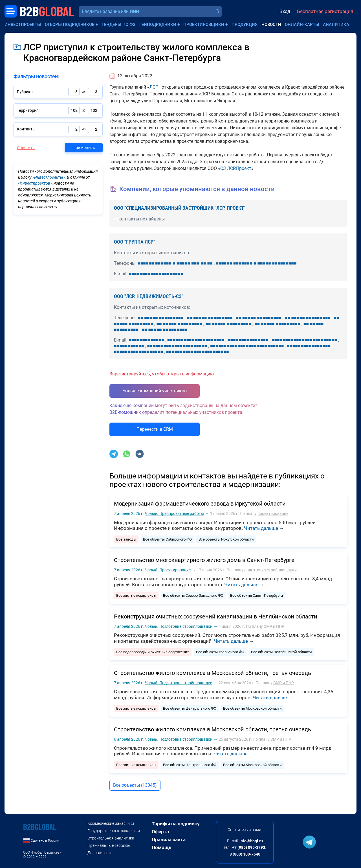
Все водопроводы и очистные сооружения (153, 652)
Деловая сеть (100, 853)
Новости (271, 25)
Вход (285, 11)
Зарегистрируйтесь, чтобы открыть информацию (162, 374)
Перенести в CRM (155, 429)
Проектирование (168, 570)
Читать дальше (261, 528)
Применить (84, 148)
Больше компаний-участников (155, 391)
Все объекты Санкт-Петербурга (257, 595)
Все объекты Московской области (252, 708)
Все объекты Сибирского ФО (167, 539)
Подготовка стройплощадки (179, 626)
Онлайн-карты (302, 25)
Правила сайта (169, 839)
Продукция (245, 25)
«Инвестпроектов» (35, 183)
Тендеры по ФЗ (118, 25)
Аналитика (336, 25)
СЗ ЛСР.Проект (236, 168)
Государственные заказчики (114, 831)
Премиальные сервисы (109, 845)
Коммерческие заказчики (111, 823)
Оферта (160, 832)
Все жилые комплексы (136, 595)
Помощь (161, 847)
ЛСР (154, 87)
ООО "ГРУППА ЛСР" (135, 242)
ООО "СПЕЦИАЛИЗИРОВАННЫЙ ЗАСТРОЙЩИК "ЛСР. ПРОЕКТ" (180, 208)
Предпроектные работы (174, 513)
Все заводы (126, 539)
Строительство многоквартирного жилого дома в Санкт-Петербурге (204, 560)
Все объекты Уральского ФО (220, 652)
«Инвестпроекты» (49, 177)
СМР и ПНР (274, 626)
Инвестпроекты (23, 25)
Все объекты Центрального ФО (190, 708)
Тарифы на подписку (176, 824)
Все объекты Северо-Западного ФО (193, 595)
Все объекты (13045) (135, 785)
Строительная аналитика (111, 838)
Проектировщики (204, 25)
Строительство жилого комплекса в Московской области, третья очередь (213, 673)
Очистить (26, 148)
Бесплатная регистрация (325, 11)
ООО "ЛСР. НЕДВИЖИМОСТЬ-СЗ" (149, 296)
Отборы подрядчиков (70, 25)
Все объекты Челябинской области (281, 652)
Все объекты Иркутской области (226, 539)
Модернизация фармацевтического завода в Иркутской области (200, 504)
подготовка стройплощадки (270, 570)
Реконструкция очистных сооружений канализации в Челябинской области (216, 616)
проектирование (273, 513)
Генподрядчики (158, 25)
